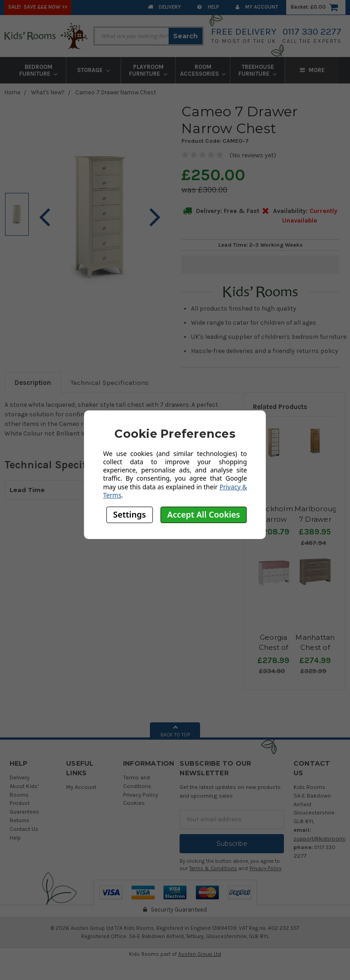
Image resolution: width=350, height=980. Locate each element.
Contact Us (24, 829)
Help (208, 7)
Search (185, 36)
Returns (20, 820)
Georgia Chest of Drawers (274, 648)
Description (33, 383)
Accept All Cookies (204, 514)
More (312, 70)
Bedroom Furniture (38, 70)
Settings (129, 514)
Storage (93, 70)
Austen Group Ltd (200, 954)
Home (13, 92)
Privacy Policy (141, 795)
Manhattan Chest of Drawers (315, 648)
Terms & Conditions (213, 869)
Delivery (164, 7)
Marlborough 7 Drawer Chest (318, 519)
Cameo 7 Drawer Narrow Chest (116, 92)
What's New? (48, 92)
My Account (257, 7)
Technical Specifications (110, 383)
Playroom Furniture (148, 70)
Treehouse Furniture (257, 70)
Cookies (134, 803)
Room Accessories (203, 70)
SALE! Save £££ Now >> (38, 7)
